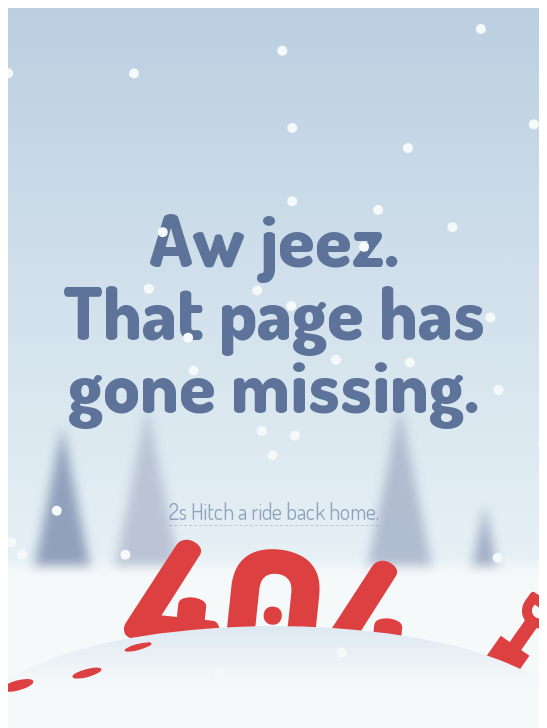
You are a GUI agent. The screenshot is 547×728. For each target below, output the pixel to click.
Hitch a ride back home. (274, 511)
